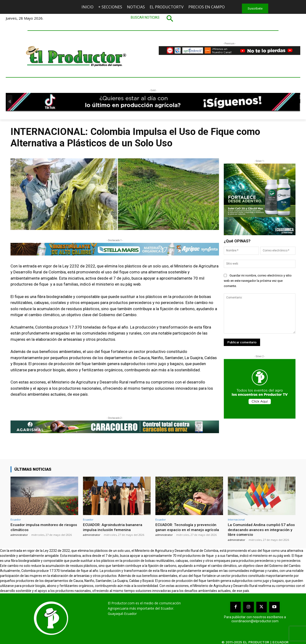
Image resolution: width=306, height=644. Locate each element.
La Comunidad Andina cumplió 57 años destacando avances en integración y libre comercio (258, 530)
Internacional (236, 519)
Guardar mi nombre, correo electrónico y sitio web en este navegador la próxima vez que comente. (258, 281)
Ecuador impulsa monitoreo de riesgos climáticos (39, 527)
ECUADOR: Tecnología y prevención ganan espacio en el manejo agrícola (189, 527)
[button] (153, 18)
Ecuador (16, 519)
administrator (19, 535)
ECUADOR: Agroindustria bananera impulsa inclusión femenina (114, 527)
